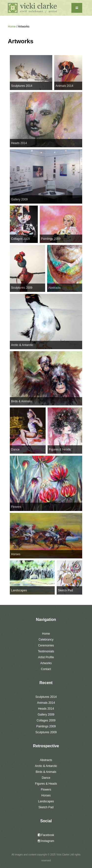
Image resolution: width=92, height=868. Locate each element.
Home (12, 27)
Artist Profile (46, 657)
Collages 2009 (46, 720)
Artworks (46, 663)
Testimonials (46, 651)
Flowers (46, 790)
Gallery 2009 (46, 715)
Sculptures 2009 (46, 732)
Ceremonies (46, 645)
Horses (46, 795)
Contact (46, 669)
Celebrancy (46, 640)
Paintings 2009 (46, 726)
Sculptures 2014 (46, 697)
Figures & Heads (46, 784)
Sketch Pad (46, 807)
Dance (46, 778)
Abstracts (46, 760)
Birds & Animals (46, 772)
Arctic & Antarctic (46, 766)
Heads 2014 (46, 709)
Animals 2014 (46, 703)
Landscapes (46, 801)
